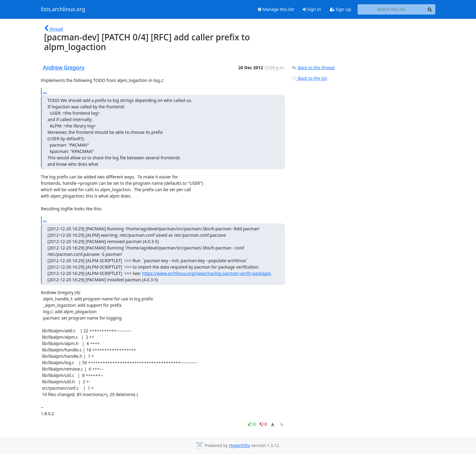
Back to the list (309, 78)
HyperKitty (239, 445)
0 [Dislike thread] (263, 424)
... (45, 91)
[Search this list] (391, 9)
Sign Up (340, 9)
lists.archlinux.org (63, 9)
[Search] (430, 9)
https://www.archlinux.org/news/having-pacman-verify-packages (207, 273)
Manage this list (276, 9)
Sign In (312, 9)
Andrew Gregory (64, 67)
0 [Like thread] (252, 424)
